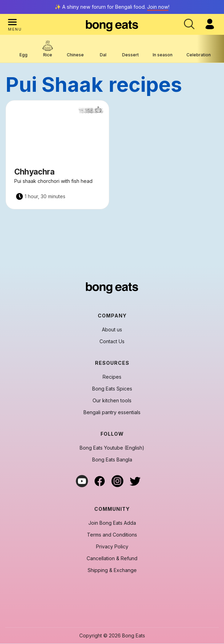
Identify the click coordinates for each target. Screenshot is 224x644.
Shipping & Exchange (112, 570)
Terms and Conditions (112, 535)
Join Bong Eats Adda (112, 523)
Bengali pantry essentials (112, 412)
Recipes (112, 377)
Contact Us (112, 341)
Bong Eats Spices (112, 389)
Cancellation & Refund (112, 558)
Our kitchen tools (112, 401)
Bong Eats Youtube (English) (112, 448)
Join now (158, 7)
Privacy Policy (112, 547)
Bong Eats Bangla (112, 460)
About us (112, 330)
